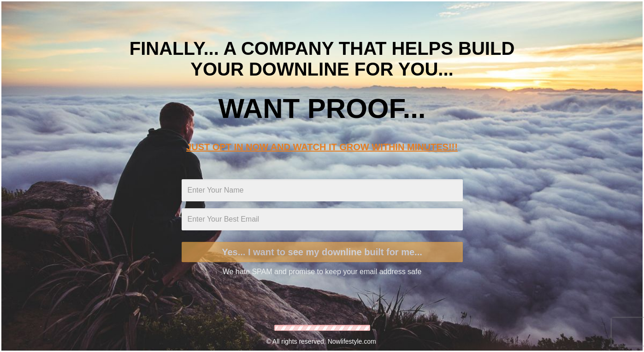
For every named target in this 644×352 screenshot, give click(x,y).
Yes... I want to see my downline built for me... (322, 252)
